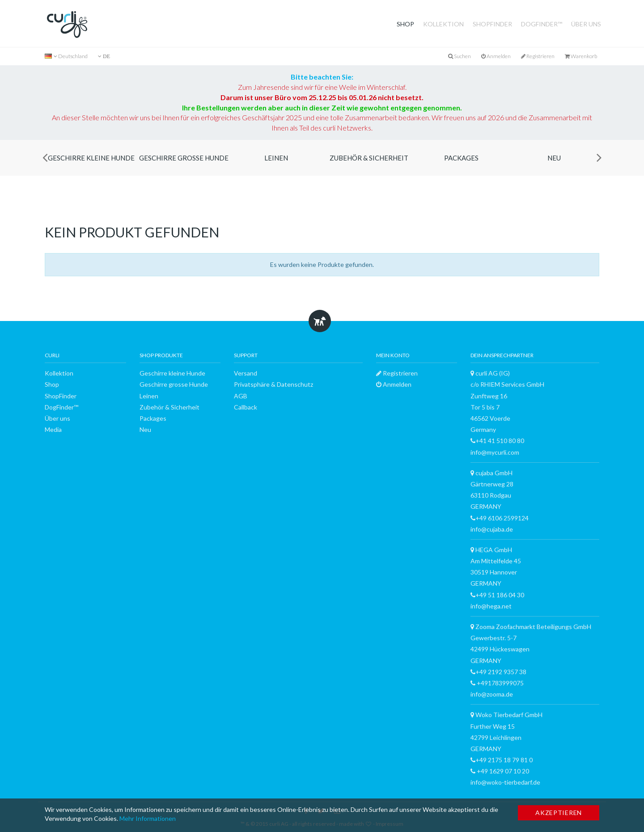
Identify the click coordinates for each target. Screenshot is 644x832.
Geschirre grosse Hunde (184, 158)
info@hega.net (491, 606)
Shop (405, 24)
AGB (241, 396)
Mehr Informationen (148, 818)
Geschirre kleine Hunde (91, 158)
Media (53, 429)
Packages (461, 158)
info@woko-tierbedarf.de (505, 782)
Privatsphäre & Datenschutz (273, 384)
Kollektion (443, 24)
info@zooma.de (492, 694)
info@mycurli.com (495, 452)
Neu (554, 158)
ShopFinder (492, 24)
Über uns (586, 24)
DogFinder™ (542, 24)
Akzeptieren (559, 813)
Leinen (276, 158)
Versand (246, 373)
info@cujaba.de (492, 529)
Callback (246, 407)
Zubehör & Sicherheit (369, 158)
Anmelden (496, 56)
